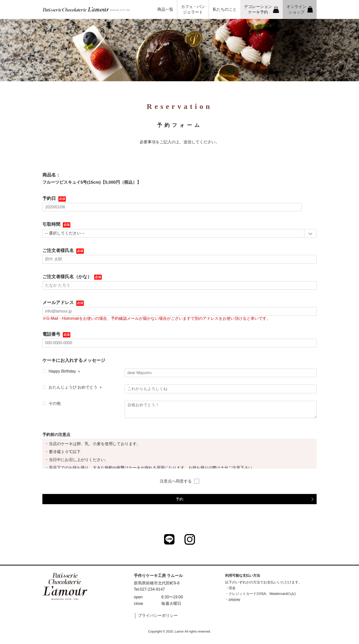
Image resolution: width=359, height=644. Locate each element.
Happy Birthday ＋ (65, 371)
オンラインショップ (300, 9)
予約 (179, 499)
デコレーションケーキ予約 (262, 9)
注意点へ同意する (179, 481)
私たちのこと (225, 9)
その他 (55, 403)
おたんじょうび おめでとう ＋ (76, 387)
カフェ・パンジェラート (193, 9)
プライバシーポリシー (158, 615)
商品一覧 (165, 9)
